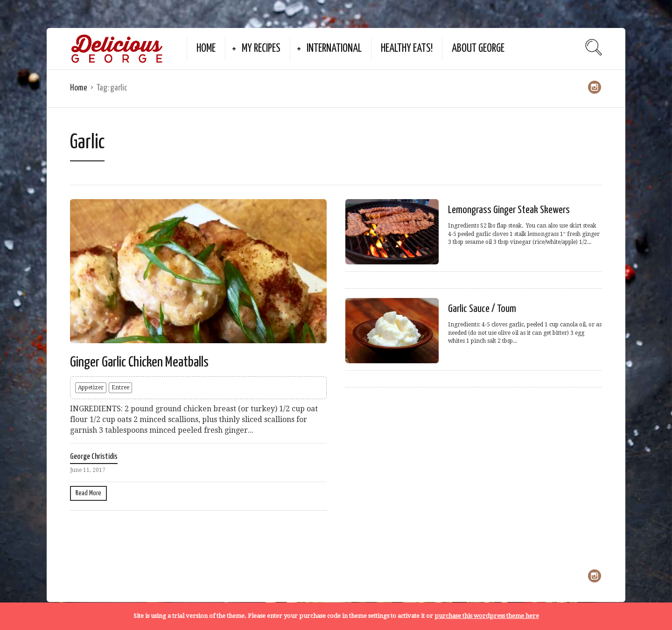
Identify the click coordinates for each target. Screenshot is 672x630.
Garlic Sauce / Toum (482, 309)
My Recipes (261, 49)
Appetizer (91, 388)
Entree (120, 388)
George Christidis (94, 457)
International (334, 49)
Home (206, 49)
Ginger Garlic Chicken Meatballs (139, 362)
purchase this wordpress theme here (487, 616)
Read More (88, 493)
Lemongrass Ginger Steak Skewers (509, 210)
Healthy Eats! (407, 49)
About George (478, 49)
